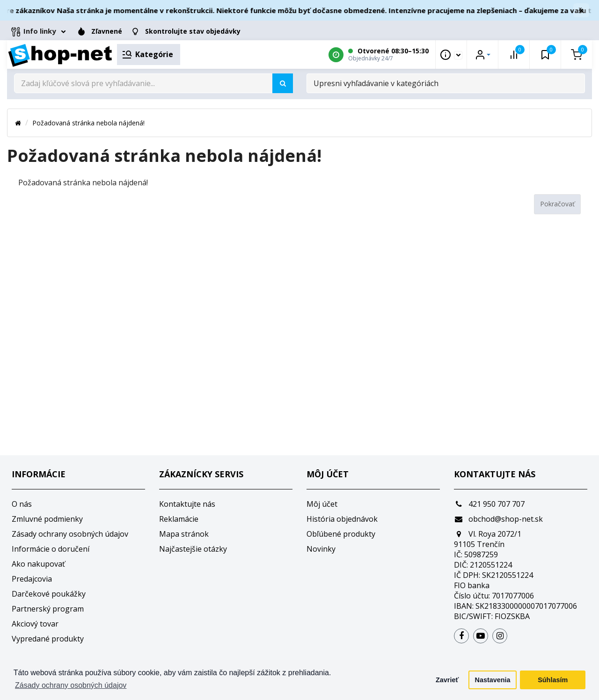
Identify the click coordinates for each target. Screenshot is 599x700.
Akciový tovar (35, 624)
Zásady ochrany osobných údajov (70, 534)
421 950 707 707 (489, 504)
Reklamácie (179, 519)
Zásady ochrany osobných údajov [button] (71, 685)
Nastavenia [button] (493, 680)
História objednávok (342, 519)
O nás (22, 504)
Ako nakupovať (38, 564)
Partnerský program (48, 609)
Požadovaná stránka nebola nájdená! (88, 123)
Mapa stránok (184, 534)
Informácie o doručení (51, 549)
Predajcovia (32, 579)
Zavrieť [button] (447, 680)
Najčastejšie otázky (193, 549)
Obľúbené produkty (341, 534)
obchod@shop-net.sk (498, 519)
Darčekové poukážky (49, 594)
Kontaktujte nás (187, 504)
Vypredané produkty (48, 639)
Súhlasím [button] (553, 680)
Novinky (321, 549)
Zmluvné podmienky (47, 519)
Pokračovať (557, 204)
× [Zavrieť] (581, 10)
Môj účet (322, 504)
